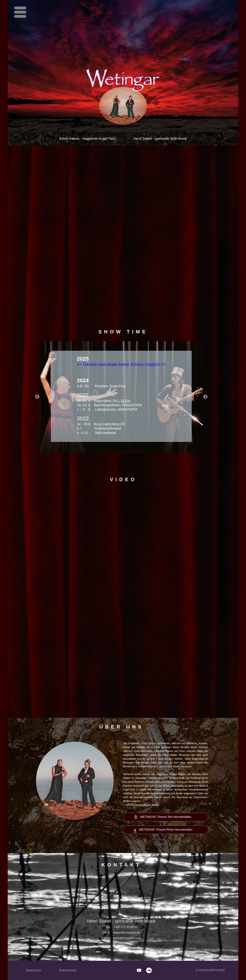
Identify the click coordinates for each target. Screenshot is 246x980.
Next (205, 397)
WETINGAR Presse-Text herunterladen (166, 817)
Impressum (34, 970)
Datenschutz (68, 970)
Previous (37, 397)
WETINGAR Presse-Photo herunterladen (166, 830)
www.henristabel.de (127, 932)
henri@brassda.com (127, 938)
